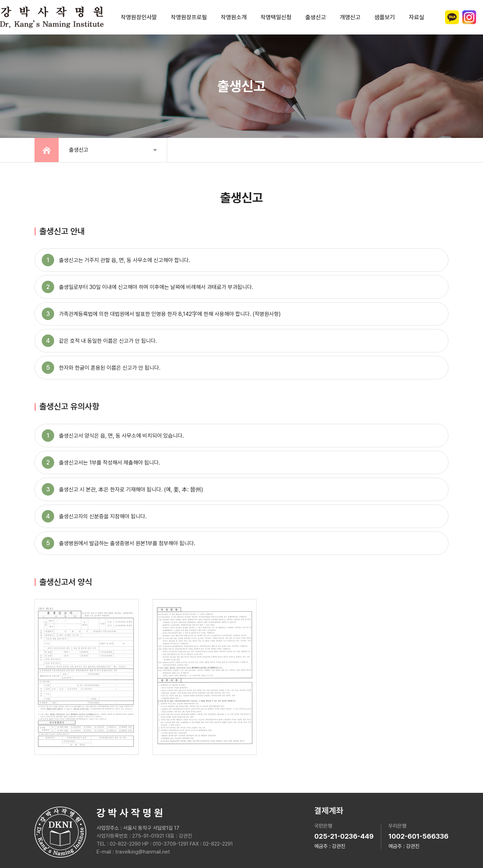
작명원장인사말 (139, 17)
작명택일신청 (276, 17)
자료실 (417, 17)
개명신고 (350, 17)
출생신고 (316, 17)
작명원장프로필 (189, 17)
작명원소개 (234, 17)
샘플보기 (385, 17)
